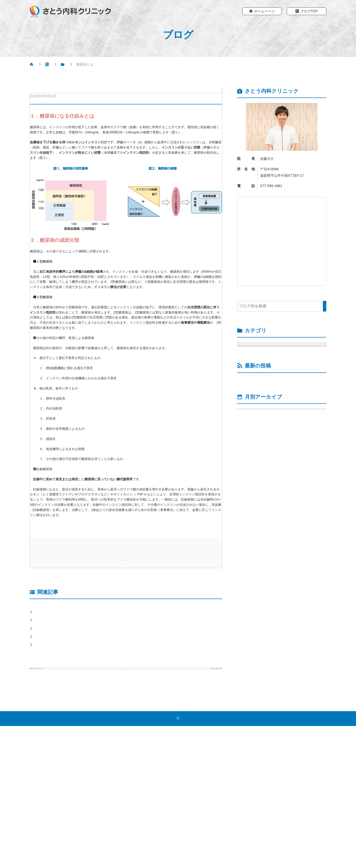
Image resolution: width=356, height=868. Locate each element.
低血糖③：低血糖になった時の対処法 (278, 468)
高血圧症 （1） (255, 425)
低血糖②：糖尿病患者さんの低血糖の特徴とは (284, 484)
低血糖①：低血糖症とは (266, 499)
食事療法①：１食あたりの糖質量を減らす (73, 739)
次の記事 (172, 790)
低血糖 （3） (257, 362)
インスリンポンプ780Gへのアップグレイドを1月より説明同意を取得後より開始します (283, 515)
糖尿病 (92, 65)
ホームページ (265, 12)
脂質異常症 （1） (257, 400)
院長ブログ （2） (257, 412)
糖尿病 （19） (254, 350)
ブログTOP (309, 12)
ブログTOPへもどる (129, 828)
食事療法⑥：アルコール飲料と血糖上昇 (71, 706)
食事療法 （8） (259, 387)
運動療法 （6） (259, 374)
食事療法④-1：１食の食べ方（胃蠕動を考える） (79, 717)
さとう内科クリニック (179, 860)
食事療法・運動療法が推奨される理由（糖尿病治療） (83, 728)
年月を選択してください (262, 581)
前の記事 (80, 792)
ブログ (66, 65)
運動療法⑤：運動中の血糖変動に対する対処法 (284, 534)
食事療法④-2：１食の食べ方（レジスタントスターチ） (85, 750)
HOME (40, 65)
